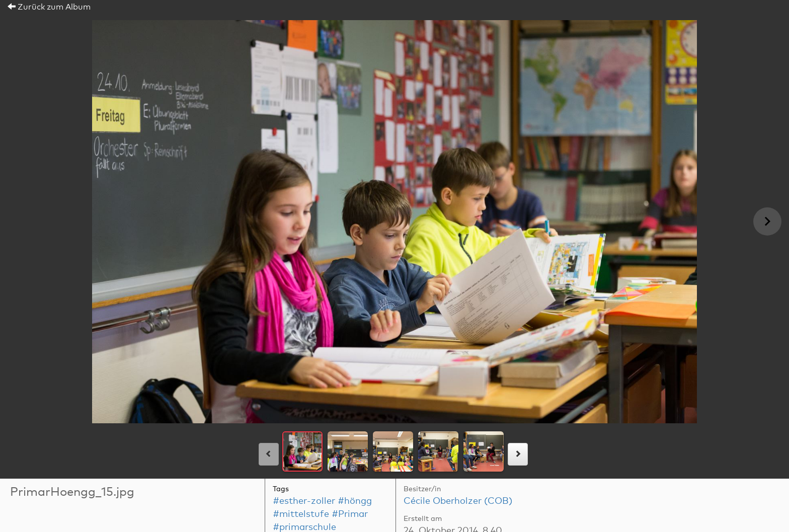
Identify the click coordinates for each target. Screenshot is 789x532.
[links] (269, 454)
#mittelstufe (301, 514)
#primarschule (304, 527)
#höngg (355, 501)
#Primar (350, 514)
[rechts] (518, 454)
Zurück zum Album (49, 7)
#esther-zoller (304, 501)
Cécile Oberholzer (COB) (458, 501)
